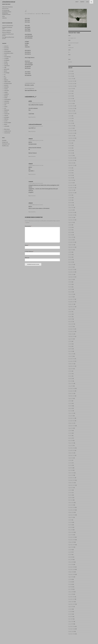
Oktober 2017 (71, 304)
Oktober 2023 (71, 136)
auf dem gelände (8, 51)
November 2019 (72, 242)
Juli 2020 (70, 225)
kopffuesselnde (7, 82)
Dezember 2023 (72, 131)
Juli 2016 (70, 341)
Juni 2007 (70, 612)
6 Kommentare (46, 14)
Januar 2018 (71, 297)
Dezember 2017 (72, 299)
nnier (5, 105)
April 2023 (70, 151)
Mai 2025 (70, 93)
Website (27, 258)
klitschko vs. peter (42, 84)
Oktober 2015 (71, 364)
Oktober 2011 (71, 483)
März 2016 (70, 351)
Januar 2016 (71, 356)
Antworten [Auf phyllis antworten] (33, 117)
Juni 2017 (70, 314)
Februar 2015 (71, 383)
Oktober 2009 (71, 542)
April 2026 (70, 74)
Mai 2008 (70, 584)
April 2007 (70, 617)
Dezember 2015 (72, 359)
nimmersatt (7, 103)
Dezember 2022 (72, 158)
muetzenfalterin (7, 99)
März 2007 (70, 619)
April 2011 (70, 498)
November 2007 (72, 599)
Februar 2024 (71, 126)
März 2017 (70, 322)
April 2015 (70, 379)
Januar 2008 (71, 594)
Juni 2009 (70, 552)
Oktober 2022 (71, 163)
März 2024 (70, 123)
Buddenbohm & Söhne (9, 53)
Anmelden (4, 140)
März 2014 (70, 411)
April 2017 (70, 319)
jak (5, 76)
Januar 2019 (71, 267)
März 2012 (70, 470)
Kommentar (28, 226)
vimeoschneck (7, 133)
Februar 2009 (71, 562)
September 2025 (72, 86)
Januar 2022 (71, 183)
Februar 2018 (71, 294)
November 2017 (72, 302)
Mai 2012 (70, 465)
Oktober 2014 (71, 393)
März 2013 (70, 441)
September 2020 (72, 220)
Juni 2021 (70, 198)
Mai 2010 (70, 525)
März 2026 (70, 76)
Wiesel (6, 124)
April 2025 (70, 96)
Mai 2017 (70, 317)
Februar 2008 (71, 592)
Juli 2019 (70, 252)
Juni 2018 (70, 284)
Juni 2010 (70, 522)
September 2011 (72, 485)
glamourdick (7, 69)
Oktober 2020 (71, 217)
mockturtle (6, 94)
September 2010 (72, 515)
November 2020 (72, 215)
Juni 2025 (70, 91)
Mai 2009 (70, 555)
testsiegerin (7, 117)
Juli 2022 (70, 168)
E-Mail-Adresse (29, 251)
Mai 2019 (70, 257)
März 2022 (70, 178)
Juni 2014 (70, 403)
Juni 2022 (70, 170)
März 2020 (70, 235)
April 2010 (70, 527)
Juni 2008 (70, 582)
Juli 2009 (70, 550)
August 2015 (71, 369)
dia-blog (6, 62)
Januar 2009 (71, 564)
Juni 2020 (70, 227)
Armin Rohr (7, 48)
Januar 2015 (71, 386)
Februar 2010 (71, 532)
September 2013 (72, 426)
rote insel (6, 115)
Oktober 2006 (71, 631)
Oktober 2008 (71, 572)
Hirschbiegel (7, 73)
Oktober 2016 (71, 334)
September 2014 (72, 396)
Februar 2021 (71, 207)
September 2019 (72, 247)
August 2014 (71, 398)
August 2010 (71, 517)
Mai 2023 (70, 148)
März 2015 (70, 381)
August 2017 (71, 309)
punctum (6, 112)
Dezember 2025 (72, 81)
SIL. (69, 52)
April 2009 (70, 557)
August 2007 (71, 607)
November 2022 (72, 160)
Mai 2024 (70, 121)
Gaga (5, 67)
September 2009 (72, 545)
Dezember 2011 (72, 478)
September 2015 (72, 366)
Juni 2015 (70, 374)
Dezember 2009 (72, 537)
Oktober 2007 (71, 602)
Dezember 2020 (72, 212)
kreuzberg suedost (8, 83)
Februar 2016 (71, 354)
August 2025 (71, 89)
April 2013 (70, 438)
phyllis (30, 101)
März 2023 (70, 153)
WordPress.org (5, 146)
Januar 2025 (71, 103)
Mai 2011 (70, 495)
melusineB (6, 91)
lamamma (6, 85)
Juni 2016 (70, 344)
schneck (39, 14)
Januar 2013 (71, 445)
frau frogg (4, 37)
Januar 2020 (71, 240)
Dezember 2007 (72, 597)
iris (5, 75)
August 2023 (71, 141)
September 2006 (72, 634)
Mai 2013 (70, 436)
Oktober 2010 (71, 512)
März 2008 (70, 589)
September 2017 (72, 307)
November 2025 (72, 84)
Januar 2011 (71, 505)
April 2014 (70, 408)
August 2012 (71, 458)
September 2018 (72, 277)
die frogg (6, 64)
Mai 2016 (70, 346)
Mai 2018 (70, 287)
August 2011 (71, 488)
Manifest (82, 2)
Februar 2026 (71, 79)
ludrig (3, 16)
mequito (6, 92)
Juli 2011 (70, 490)
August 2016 (71, 339)
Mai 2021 (70, 200)
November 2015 (72, 361)
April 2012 (70, 468)
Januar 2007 (71, 624)
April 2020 (70, 232)
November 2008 (72, 569)
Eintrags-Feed (5, 142)
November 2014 (72, 391)
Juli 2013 (70, 431)
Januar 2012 (71, 475)
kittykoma (6, 80)
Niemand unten (5, 9)
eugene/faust (7, 66)
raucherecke (7, 114)
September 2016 (72, 336)
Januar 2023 (71, 155)
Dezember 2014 (72, 388)
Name (27, 245)
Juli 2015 (70, 371)
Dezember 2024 (72, 106)
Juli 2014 (70, 401)
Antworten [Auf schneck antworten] (33, 156)
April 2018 (70, 289)
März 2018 (70, 292)
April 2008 (70, 587)
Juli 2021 (70, 195)
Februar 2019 (71, 265)
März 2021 (70, 205)
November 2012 (72, 450)
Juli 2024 (70, 116)
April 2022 (70, 175)
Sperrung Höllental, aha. (42, 89)
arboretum (6, 50)
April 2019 (70, 260)
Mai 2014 (70, 406)
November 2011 (72, 480)
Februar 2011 (71, 503)
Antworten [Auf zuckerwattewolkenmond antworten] (33, 131)
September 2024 (72, 113)
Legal (87, 2)
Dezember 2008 (72, 567)
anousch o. (6, 46)
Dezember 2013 (72, 418)
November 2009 (72, 540)
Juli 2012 (70, 460)
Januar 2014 (71, 416)
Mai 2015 (70, 376)
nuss (5, 108)
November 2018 (72, 272)
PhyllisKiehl (7, 110)
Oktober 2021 (71, 190)
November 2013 (72, 421)
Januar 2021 (71, 210)
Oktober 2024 (71, 111)
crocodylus (6, 58)
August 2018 (71, 279)
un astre (6, 121)
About (77, 2)
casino (6, 55)
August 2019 (71, 250)
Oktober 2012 (71, 453)
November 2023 (72, 133)
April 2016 (70, 349)
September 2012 (72, 455)
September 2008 (72, 574)
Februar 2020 (71, 237)
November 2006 (72, 629)
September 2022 (72, 165)
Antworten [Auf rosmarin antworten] (33, 196)
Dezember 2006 (72, 626)
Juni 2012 (70, 463)
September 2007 (72, 604)
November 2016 (72, 331)
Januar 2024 (71, 128)
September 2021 (72, 193)
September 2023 (72, 138)
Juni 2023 (70, 146)
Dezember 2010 (72, 507)
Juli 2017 (70, 312)
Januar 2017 (71, 327)
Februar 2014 (71, 413)
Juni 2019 (70, 255)
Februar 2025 (71, 101)
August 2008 (71, 577)
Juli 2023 (70, 143)
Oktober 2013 (71, 423)
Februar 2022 (71, 180)
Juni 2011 (70, 493)
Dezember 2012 (72, 448)
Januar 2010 (71, 535)
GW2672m (4, 18)
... (69, 57)
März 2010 (70, 530)
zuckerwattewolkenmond (35, 124)
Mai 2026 (70, 71)
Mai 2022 (70, 173)
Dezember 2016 (72, 329)
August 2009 (71, 547)
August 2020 (71, 222)
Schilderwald (71, 48)
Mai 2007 (70, 614)
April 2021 (70, 203)
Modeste (6, 96)
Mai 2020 (70, 230)
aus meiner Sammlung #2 (73, 43)
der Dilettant (7, 60)
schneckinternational (9, 2)
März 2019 (70, 262)
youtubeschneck (8, 131)
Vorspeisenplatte (8, 123)
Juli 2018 (70, 282)
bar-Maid (70, 62)
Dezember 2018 (72, 269)
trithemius (6, 119)
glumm (6, 71)
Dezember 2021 (72, 185)
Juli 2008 (70, 579)
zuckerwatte (7, 126)
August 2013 (71, 428)
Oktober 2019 (71, 245)
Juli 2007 (70, 609)
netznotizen (7, 101)
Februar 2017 (71, 324)
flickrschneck (7, 129)
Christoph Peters (8, 57)
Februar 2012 (71, 473)
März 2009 (70, 559)
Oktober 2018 (71, 274)
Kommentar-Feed (6, 144)
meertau (6, 89)
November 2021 (72, 188)
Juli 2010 (70, 520)
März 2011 (70, 500)
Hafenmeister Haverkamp (7, 7)
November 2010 (72, 510)
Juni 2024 (70, 118)
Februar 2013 (71, 443)
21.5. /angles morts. (72, 38)
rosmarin (31, 182)
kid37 (5, 78)
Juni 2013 (70, 433)
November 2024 (72, 108)
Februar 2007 (71, 621)
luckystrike (6, 87)
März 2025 (70, 98)
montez (6, 98)
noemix (6, 107)
